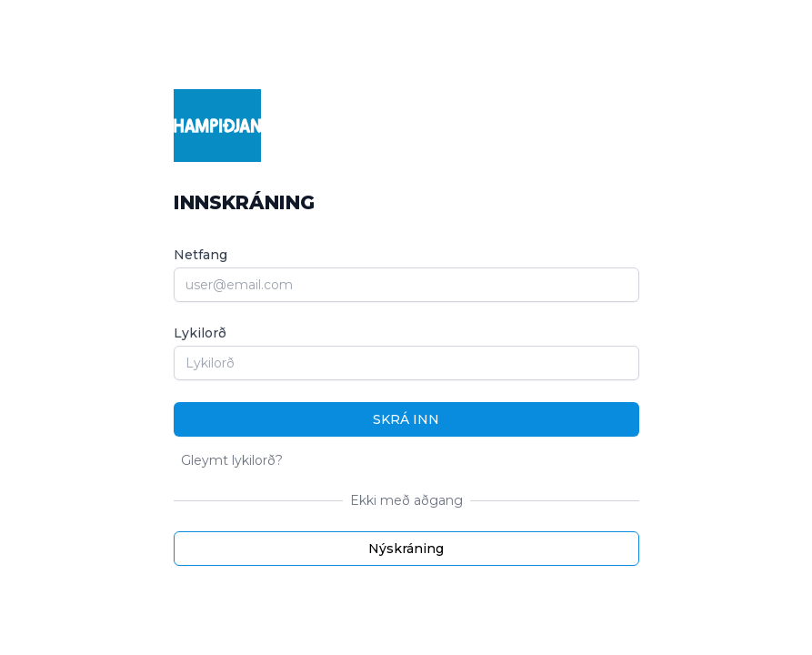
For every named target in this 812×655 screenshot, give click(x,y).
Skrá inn (406, 419)
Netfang (200, 255)
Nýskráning (406, 549)
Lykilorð (200, 333)
